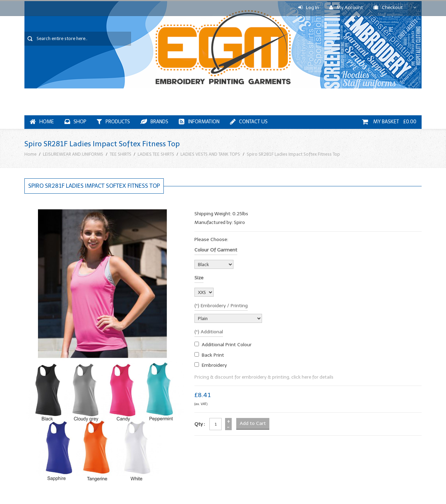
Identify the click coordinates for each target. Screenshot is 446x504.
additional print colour (227, 345)
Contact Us (249, 122)
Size (199, 278)
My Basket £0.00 (389, 122)
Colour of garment (216, 250)
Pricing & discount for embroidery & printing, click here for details (264, 377)
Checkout (388, 7)
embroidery (214, 365)
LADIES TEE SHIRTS (156, 154)
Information (199, 122)
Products (113, 122)
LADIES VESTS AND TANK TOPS (210, 154)
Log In (309, 7)
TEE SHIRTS (121, 154)
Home (42, 122)
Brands (154, 122)
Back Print (213, 355)
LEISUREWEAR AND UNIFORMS (73, 154)
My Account (346, 7)
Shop (75, 122)
